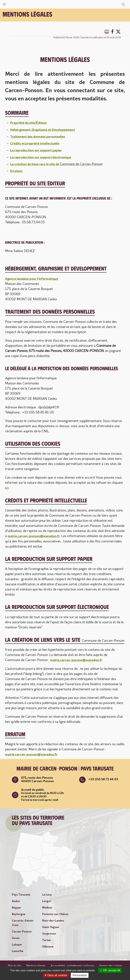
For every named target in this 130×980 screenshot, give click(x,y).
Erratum (17, 171)
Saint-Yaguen (51, 927)
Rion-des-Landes (53, 920)
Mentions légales (36, 965)
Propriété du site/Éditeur (30, 123)
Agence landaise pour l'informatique (33, 279)
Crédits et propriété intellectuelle (36, 143)
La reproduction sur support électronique (43, 157)
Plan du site (14, 965)
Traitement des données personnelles (40, 137)
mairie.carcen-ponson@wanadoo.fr (35, 536)
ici (7, 488)
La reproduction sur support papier (38, 150)
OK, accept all (110, 970)
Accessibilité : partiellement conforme (72, 965)
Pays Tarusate (21, 894)
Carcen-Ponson (22, 931)
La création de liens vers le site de (58, 164)
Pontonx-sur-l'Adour (55, 914)
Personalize (80, 975)
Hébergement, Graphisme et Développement (45, 130)
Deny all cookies (56, 975)
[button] (4, 3)
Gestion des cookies (111, 965)
